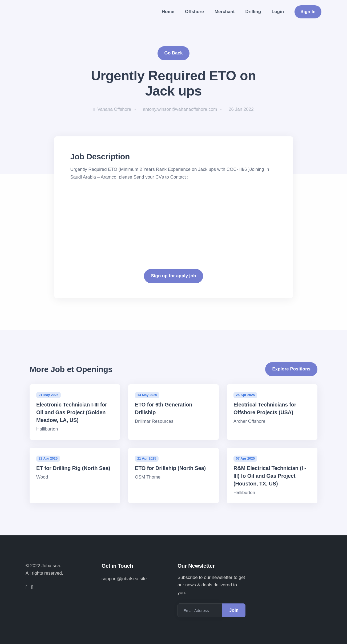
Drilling (253, 12)
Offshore (194, 12)
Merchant (225, 12)
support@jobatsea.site (124, 579)
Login (278, 12)
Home (168, 12)
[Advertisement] (174, 218)
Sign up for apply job (173, 276)
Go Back (174, 53)
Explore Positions (291, 369)
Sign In (308, 12)
